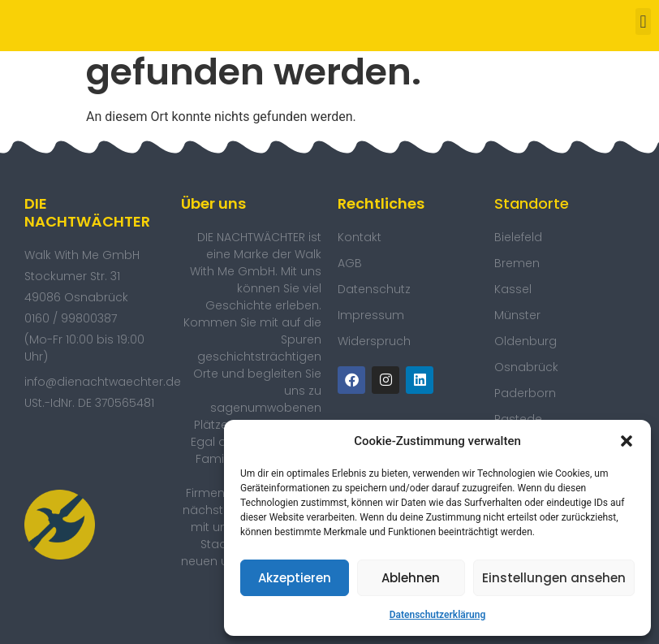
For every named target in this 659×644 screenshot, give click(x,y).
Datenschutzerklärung (438, 615)
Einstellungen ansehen (554, 578)
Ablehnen (411, 578)
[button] (627, 441)
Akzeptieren (295, 578)
